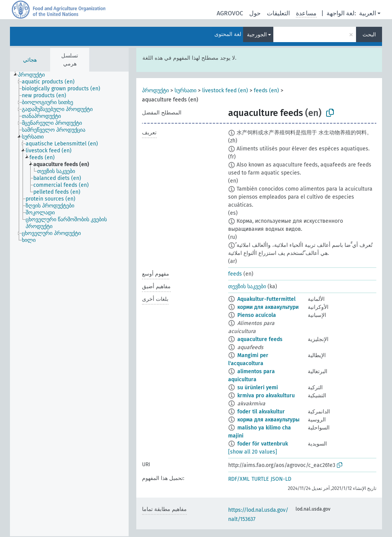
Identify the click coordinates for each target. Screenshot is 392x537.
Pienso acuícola (257, 315)
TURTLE (260, 479)
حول (255, 13)
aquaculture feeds (260, 339)
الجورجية (257, 35)
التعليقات (278, 13)
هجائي (30, 60)
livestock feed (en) (225, 91)
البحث (369, 35)
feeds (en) (266, 91)
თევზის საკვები (247, 286)
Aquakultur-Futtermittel (266, 299)
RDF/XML (239, 479)
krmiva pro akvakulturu (266, 396)
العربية (367, 13)
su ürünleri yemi (258, 388)
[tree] (69, 304)
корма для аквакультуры (268, 420)
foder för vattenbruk (263, 444)
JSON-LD (281, 479)
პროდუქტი (155, 91)
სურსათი (185, 91)
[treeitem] (35, 75)
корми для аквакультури (268, 307)
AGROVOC (230, 13)
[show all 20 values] (253, 452)
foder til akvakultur (261, 412)
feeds (235, 274)
